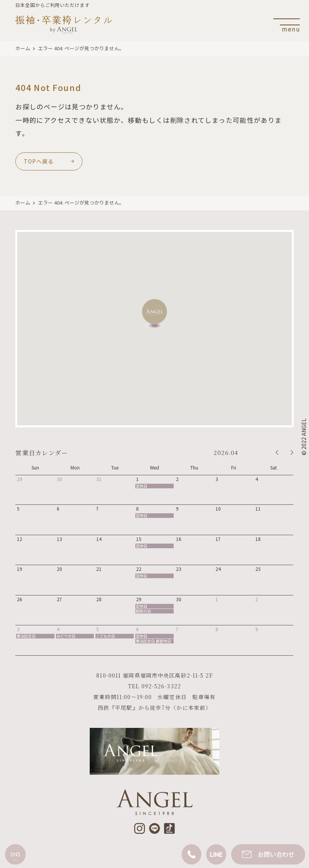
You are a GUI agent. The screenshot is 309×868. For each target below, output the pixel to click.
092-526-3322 (161, 686)
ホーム (23, 48)
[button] (154, 314)
